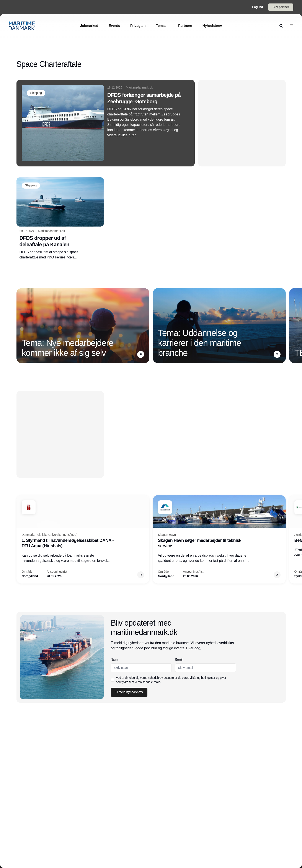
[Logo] (22, 26)
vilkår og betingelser (202, 678)
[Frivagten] (138, 26)
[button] (141, 354)
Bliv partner (281, 7)
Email (179, 659)
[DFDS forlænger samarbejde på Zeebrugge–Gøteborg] (106, 123)
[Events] (114, 26)
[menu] (292, 26)
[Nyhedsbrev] (212, 26)
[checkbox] (113, 680)
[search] (281, 26)
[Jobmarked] (89, 26)
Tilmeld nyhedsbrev (129, 692)
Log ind (258, 7)
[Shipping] (36, 93)
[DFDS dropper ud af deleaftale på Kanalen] (60, 219)
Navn (114, 659)
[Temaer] (162, 26)
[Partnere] (185, 26)
